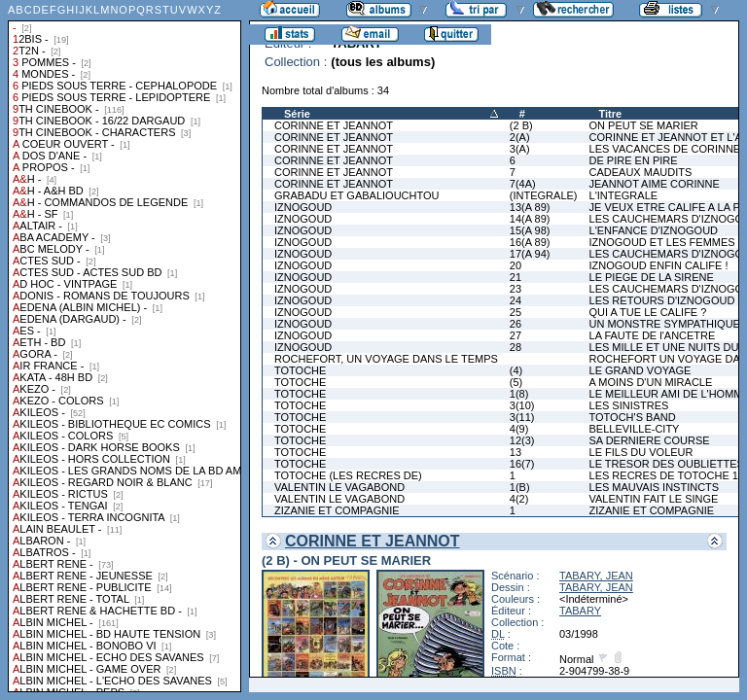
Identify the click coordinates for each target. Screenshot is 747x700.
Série (297, 114)
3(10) (522, 405)
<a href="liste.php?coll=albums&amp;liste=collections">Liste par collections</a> (124, 346)
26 (516, 324)
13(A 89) (530, 207)
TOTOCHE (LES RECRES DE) (348, 475)
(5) (516, 382)
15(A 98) (530, 230)
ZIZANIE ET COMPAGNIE (337, 510)
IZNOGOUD (303, 207)
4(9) (519, 429)
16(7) (522, 464)
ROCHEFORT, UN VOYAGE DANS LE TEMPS (386, 359)
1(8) (519, 394)
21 (516, 277)
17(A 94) (530, 254)
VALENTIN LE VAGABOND (339, 487)
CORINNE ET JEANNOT (334, 125)
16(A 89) (530, 242)
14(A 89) (530, 219)
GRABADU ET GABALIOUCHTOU (357, 195)
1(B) (520, 487)
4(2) (519, 499)
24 (516, 300)
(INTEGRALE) (544, 195)
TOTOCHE (300, 370)
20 (516, 265)
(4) (516, 370)
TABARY (580, 611)
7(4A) (523, 184)
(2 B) (521, 125)
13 (516, 452)
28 (516, 347)
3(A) (520, 149)
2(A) (520, 137)
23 (516, 289)
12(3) (522, 440)
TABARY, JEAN (596, 576)
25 (516, 312)
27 (516, 335)
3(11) (522, 417)
